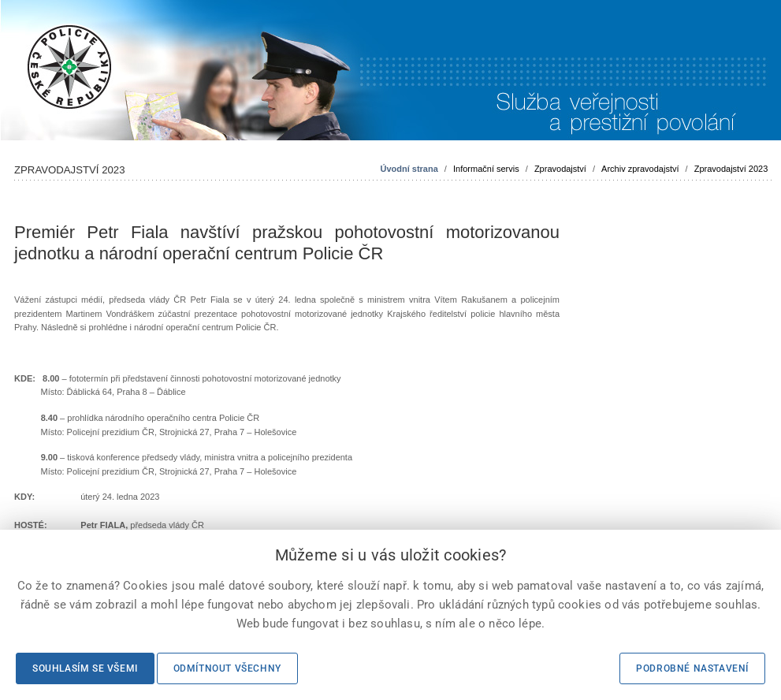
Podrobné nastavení (692, 668)
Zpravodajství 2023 (731, 169)
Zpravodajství (560, 169)
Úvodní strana (409, 169)
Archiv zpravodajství (640, 169)
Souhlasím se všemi (85, 668)
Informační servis (486, 169)
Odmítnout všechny (227, 668)
